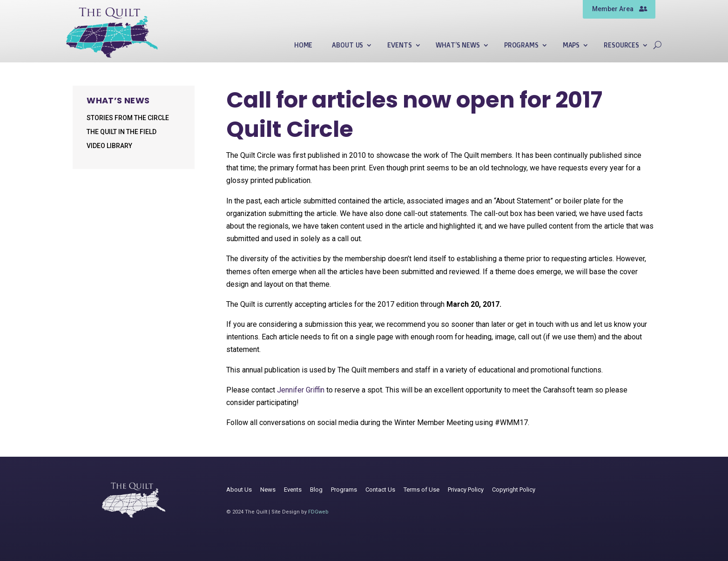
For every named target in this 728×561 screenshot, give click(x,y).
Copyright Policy (514, 490)
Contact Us (380, 490)
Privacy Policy (466, 490)
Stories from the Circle (128, 118)
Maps (571, 45)
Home (303, 45)
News (268, 490)
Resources (621, 45)
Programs (521, 45)
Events (399, 45)
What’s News (458, 45)
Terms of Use (421, 490)
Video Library (109, 146)
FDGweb (318, 512)
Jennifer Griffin (302, 390)
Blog (316, 490)
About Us (347, 45)
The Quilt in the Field (121, 132)
